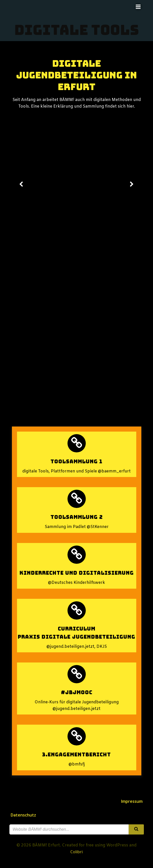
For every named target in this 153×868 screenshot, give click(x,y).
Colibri (76, 852)
